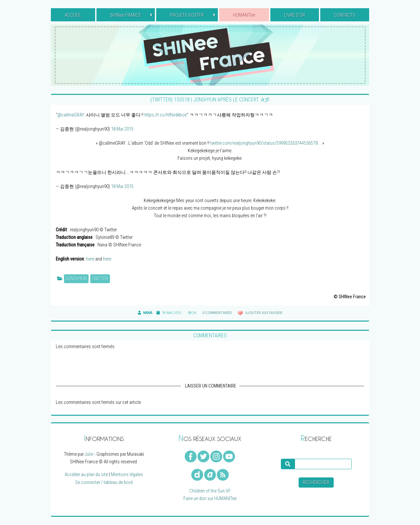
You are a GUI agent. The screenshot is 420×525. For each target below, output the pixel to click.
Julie (89, 454)
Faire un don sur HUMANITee (210, 499)
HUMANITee (244, 15)
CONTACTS (345, 15)
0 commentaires (217, 313)
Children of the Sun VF (210, 491)
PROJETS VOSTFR (192, 15)
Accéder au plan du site (86, 475)
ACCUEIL (73, 15)
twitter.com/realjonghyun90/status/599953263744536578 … (266, 143)
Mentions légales (127, 475)
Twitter (100, 279)
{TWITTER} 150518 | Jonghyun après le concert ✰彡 (210, 100)
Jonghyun (76, 279)
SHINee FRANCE (131, 15)
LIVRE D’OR (295, 15)
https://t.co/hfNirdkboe (166, 115)
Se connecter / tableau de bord (104, 483)
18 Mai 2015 (122, 129)
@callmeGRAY (71, 115)
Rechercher (316, 483)
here (90, 259)
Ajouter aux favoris (263, 313)
